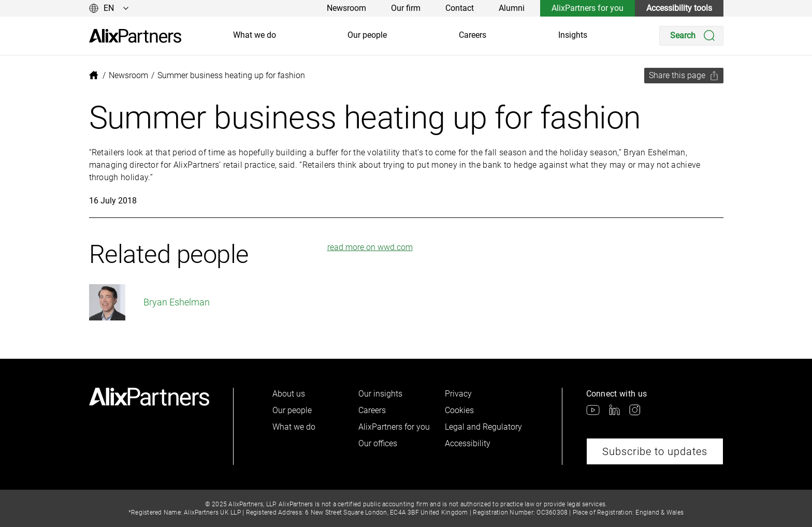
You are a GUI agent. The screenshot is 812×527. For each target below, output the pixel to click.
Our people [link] (367, 35)
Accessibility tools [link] (679, 8)
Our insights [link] (380, 394)
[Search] (691, 36)
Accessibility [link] (468, 443)
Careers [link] (473, 35)
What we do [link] (255, 35)
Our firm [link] (406, 8)
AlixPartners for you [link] (588, 8)
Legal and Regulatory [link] (483, 427)
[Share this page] (684, 76)
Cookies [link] (459, 410)
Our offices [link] (378, 443)
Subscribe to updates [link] (655, 451)
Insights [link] (573, 35)
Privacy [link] (458, 394)
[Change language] (109, 8)
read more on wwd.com (370, 247)
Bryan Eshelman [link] (149, 302)
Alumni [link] (512, 8)
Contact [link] (460, 8)
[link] (135, 36)
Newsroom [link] (346, 8)
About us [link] (289, 394)
